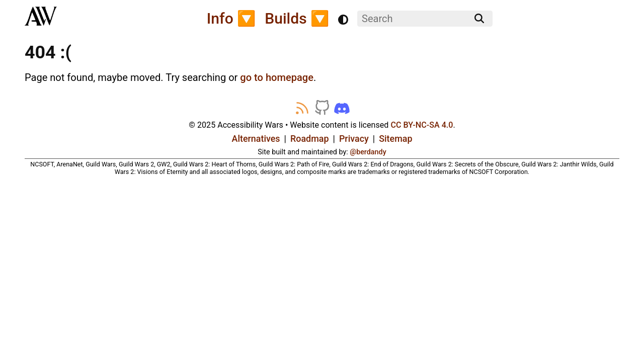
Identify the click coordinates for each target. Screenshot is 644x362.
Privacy (354, 139)
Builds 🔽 (297, 18)
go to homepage (277, 77)
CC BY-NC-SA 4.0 (422, 125)
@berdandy (368, 152)
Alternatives (256, 139)
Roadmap (310, 139)
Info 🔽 (231, 18)
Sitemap (395, 139)
